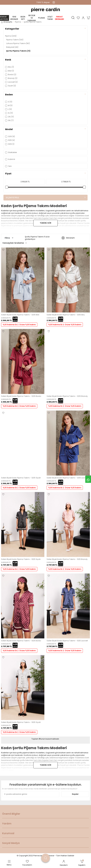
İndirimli (10, 159)
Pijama (42, 18)
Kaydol (75, 794)
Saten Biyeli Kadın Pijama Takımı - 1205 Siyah (21, 478)
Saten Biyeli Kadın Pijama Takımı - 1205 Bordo (21, 396)
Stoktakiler (11, 152)
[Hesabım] (83, 18)
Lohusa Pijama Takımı (18, 43)
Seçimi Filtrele (45, 198)
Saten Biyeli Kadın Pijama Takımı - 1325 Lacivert (67, 641)
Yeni (8, 166)
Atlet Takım (50, 18)
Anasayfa (7, 22)
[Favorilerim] (78, 18)
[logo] (45, 10)
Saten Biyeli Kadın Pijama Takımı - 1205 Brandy (67, 396)
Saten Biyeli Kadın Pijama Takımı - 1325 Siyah (21, 559)
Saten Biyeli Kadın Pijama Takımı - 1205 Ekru (66, 315)
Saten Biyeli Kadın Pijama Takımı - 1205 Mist (20, 315)
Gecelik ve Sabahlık (32, 18)
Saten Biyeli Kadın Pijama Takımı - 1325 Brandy (67, 559)
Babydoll (12, 47)
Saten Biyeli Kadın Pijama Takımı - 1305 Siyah (21, 722)
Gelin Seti (23, 18)
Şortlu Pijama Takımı (18, 51)
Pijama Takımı (15, 40)
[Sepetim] (88, 18)
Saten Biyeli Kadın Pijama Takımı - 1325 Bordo (21, 641)
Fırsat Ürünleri (59, 18)
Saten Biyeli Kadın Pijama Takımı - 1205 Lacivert (67, 478)
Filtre (9, 238)
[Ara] (73, 18)
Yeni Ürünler (14, 18)
